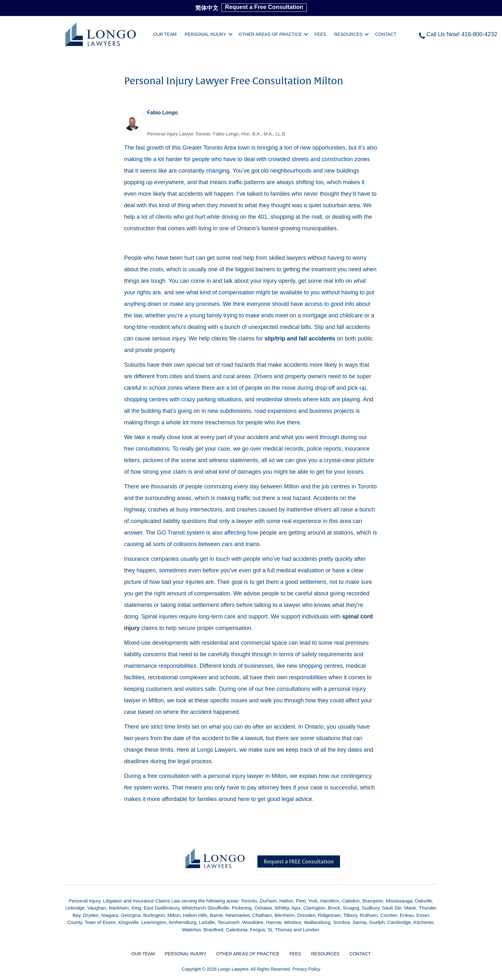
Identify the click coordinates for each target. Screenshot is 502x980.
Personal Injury (206, 34)
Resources (348, 34)
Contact (386, 34)
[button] (231, 34)
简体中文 (207, 8)
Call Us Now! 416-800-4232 (462, 34)
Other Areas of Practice (271, 34)
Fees (320, 34)
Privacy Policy (306, 969)
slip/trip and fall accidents (300, 339)
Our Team (165, 34)
